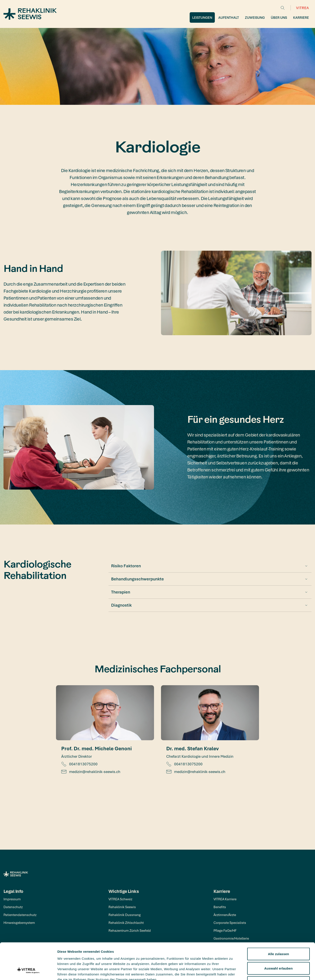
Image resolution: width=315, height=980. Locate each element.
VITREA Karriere (225, 899)
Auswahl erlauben (278, 937)
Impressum (12, 899)
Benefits (220, 907)
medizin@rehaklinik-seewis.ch (91, 772)
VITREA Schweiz (120, 899)
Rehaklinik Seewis (122, 907)
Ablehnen (278, 951)
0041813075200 (79, 764)
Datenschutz (13, 907)
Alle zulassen (278, 923)
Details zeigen (233, 971)
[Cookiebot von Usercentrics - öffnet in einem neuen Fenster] (28, 971)
